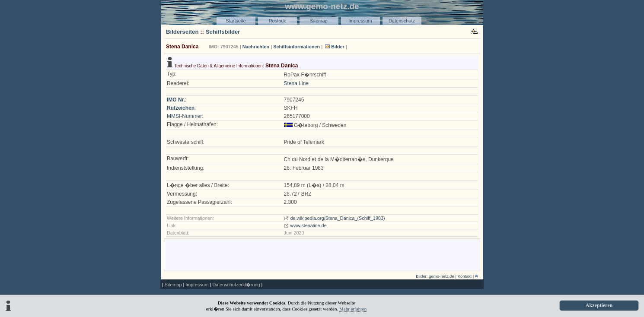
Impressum (360, 21)
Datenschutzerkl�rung (236, 285)
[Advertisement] (322, 255)
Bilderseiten (182, 32)
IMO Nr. (176, 100)
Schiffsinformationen (296, 47)
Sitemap (319, 21)
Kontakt (465, 276)
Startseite (236, 21)
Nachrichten (256, 47)
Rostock (277, 21)
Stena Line (296, 83)
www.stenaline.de (309, 225)
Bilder (338, 47)
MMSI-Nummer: (185, 116)
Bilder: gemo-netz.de (435, 276)
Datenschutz (402, 21)
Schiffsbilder (223, 32)
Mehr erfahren (353, 309)
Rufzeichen (181, 108)
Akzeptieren (599, 305)
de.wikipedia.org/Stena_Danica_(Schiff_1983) (338, 218)
